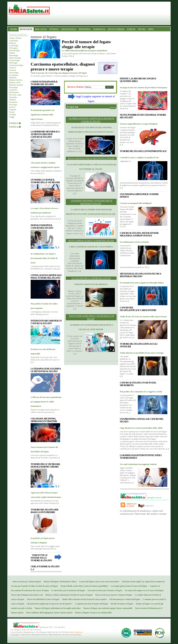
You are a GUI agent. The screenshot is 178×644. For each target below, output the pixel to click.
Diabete (12, 53)
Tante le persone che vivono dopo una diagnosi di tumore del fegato (59, 73)
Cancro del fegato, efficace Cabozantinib (138, 309)
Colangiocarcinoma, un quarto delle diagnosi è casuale (91, 202)
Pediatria (13, 100)
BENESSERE (26, 29)
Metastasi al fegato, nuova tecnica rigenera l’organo (140, 275)
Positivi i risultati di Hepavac (91, 284)
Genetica (13, 68)
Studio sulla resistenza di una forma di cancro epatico (84, 599)
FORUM (131, 29)
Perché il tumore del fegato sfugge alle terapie (86, 44)
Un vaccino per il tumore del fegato (91, 278)
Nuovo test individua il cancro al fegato (42, 599)
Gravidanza (14, 75)
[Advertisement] (91, 387)
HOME (14, 29)
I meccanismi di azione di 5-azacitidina (91, 247)
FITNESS (54, 29)
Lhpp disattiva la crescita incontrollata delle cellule (141, 428)
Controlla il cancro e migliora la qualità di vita (139, 158)
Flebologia (13, 63)
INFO (151, 29)
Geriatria (13, 70)
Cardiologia (14, 46)
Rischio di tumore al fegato (121, 604)
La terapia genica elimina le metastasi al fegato (46, 370)
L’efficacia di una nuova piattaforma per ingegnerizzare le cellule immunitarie (46, 402)
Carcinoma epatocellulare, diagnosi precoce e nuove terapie (63, 67)
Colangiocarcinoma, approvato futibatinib (44, 420)
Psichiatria (13, 102)
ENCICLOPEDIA (116, 29)
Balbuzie (13, 43)
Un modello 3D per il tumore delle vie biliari (45, 181)
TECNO (142, 29)
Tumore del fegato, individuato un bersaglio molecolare (57, 608)
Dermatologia (14, 50)
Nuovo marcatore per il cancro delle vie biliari (92, 317)
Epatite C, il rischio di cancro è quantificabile (138, 80)
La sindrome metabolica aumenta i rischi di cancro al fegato (45, 134)
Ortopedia (13, 97)
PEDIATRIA (85, 29)
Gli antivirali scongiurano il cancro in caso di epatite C (49, 604)
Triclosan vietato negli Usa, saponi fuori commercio (142, 582)
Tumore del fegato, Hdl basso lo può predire (45, 511)
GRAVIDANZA (69, 29)
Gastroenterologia (16, 65)
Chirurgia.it (14, 48)
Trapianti (13, 110)
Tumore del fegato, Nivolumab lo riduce (59, 582)
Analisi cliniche (15, 38)
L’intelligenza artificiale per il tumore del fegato (46, 277)
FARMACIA (99, 29)
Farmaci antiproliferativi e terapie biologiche (139, 124)
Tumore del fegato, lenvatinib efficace (143, 151)
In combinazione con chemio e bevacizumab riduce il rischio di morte (44, 258)
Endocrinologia (15, 58)
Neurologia (13, 87)
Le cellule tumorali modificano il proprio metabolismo (84, 51)
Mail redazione (76, 632)
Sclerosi (12, 107)
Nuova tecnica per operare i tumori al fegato (113, 595)
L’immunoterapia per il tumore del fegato (44, 83)
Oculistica (13, 90)
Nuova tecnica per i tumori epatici (26, 582)
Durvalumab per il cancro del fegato (42, 227)
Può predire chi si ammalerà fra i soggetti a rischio (141, 392)
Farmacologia (14, 60)
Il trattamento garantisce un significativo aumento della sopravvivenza (42, 115)
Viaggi (12, 117)
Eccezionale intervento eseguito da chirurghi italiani (142, 283)
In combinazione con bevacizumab (134, 242)
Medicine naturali (16, 85)
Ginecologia (14, 73)
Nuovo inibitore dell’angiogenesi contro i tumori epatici (49, 613)
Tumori (12, 112)
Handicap (13, 78)
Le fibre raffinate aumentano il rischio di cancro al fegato (92, 120)
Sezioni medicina (18, 34)
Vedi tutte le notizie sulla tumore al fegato (41, 558)
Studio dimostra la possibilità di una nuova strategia (142, 353)
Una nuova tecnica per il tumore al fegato (104, 590)
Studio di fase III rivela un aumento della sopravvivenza (143, 317)
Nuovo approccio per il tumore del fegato (91, 241)
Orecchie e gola (15, 95)
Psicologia (13, 105)
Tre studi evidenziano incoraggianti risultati (138, 464)
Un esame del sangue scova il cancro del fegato (143, 590)
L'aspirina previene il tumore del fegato (91, 604)
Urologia (13, 115)
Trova (109, 87)
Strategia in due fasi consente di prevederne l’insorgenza (143, 88)
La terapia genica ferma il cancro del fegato (128, 586)
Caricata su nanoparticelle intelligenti (136, 203)
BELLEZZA (41, 29)
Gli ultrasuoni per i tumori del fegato (124, 599)
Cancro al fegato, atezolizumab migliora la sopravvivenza (139, 234)
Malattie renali (15, 82)
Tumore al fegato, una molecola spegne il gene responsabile (107, 608)
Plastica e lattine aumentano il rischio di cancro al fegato (68, 595)
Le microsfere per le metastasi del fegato (68, 590)
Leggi (113, 108)
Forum (72, 107)
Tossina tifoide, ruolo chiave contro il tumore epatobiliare (84, 586)
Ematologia (14, 55)
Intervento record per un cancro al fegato (46, 322)
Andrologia (14, 41)
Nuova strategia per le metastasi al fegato (91, 159)
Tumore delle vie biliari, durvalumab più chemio (45, 466)
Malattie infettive (16, 80)
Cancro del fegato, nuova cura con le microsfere (98, 582)
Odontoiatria (14, 92)
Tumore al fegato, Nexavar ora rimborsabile (93, 613)
